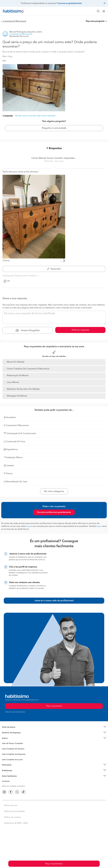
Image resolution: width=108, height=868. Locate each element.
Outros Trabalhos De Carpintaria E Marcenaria (28, 369)
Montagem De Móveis (17, 396)
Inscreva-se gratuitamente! (70, 3)
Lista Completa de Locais (12, 760)
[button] (54, 727)
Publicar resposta (80, 330)
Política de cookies (12, 817)
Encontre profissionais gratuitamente (54, 512)
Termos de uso (11, 806)
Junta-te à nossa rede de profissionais (54, 601)
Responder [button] (54, 269)
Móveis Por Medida (16, 362)
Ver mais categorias (54, 491)
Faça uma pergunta (95, 21)
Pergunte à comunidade (54, 128)
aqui (29, 526)
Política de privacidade (14, 811)
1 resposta (8, 116)
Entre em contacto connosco (13, 786)
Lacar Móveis (13, 382)
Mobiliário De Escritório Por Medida (23, 389)
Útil (7, 281)
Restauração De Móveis (18, 376)
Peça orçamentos (54, 864)
